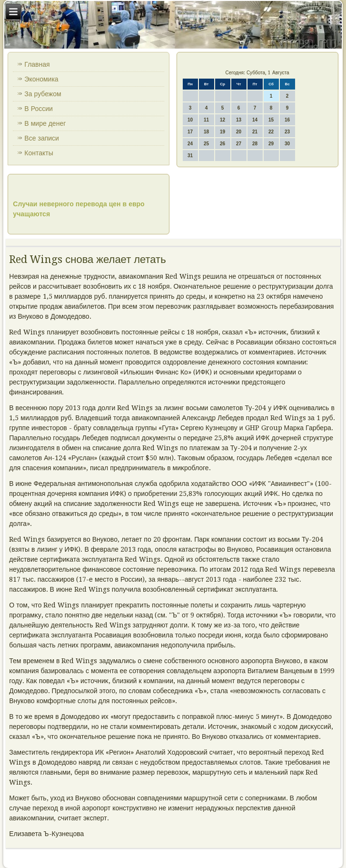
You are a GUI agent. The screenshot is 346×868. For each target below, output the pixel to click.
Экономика (41, 79)
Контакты (39, 153)
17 (190, 132)
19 (222, 132)
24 (190, 144)
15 (271, 120)
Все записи (42, 138)
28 (255, 144)
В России (39, 109)
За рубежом (43, 94)
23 (287, 132)
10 (190, 120)
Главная (37, 64)
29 (271, 144)
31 (190, 156)
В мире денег (45, 123)
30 (287, 144)
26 (222, 144)
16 (287, 120)
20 (239, 132)
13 (239, 120)
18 (206, 132)
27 (239, 144)
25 (206, 144)
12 (222, 120)
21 (255, 132)
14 (255, 120)
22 (271, 132)
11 (206, 120)
